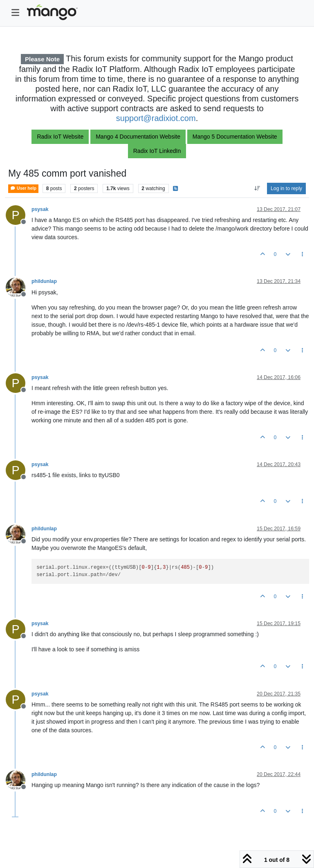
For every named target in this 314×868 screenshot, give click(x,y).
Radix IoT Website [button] (60, 137)
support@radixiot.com (156, 118)
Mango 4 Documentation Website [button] (138, 137)
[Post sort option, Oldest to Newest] (257, 188)
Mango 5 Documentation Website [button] (235, 137)
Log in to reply (286, 188)
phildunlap (44, 281)
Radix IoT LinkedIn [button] (157, 151)
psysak (40, 209)
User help (23, 188)
